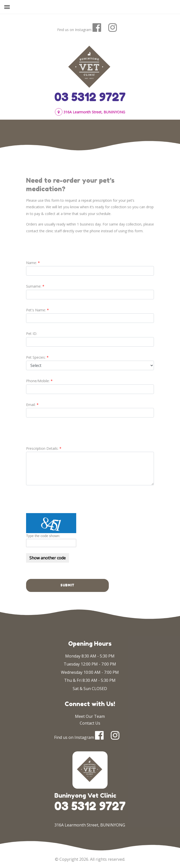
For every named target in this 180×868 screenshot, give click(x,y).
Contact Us (90, 723)
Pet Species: (36, 357)
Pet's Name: (36, 310)
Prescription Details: (42, 448)
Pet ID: (32, 334)
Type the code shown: (43, 536)
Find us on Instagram (74, 30)
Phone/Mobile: (38, 381)
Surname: (34, 286)
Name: (31, 263)
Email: (31, 405)
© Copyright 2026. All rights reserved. (90, 859)
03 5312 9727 (90, 97)
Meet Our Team (90, 716)
